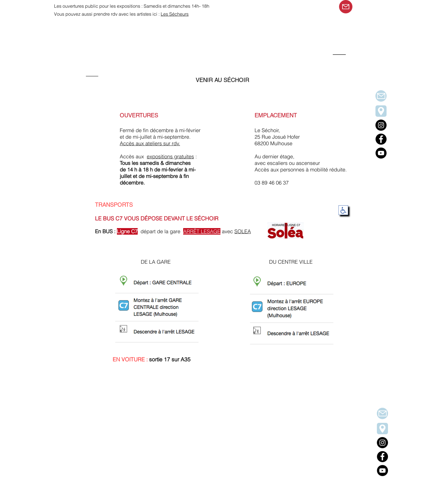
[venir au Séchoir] (382, 429)
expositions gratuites (170, 156)
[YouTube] (382, 471)
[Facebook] (382, 457)
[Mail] (346, 7)
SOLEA (243, 231)
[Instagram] (382, 443)
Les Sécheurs (175, 14)
